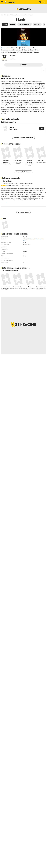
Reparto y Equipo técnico (23, 172)
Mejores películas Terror (31, 289)
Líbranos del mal (18, 287)
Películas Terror (24, 15)
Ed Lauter (41, 161)
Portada (4, 15)
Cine (8, 15)
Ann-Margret (18, 161)
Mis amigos (12, 55)
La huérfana (6, 287)
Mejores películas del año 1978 (18, 289)
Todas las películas (15, 15)
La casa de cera (41, 287)
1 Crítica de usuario (23, 212)
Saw (29, 287)
